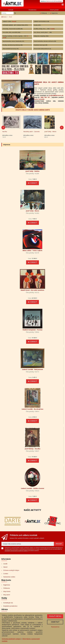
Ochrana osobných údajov (11, 571)
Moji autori (7, 595)
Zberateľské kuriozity (11, 49)
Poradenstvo (32, 10)
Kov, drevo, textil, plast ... (43, 32)
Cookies (6, 574)
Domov (4, 17)
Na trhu (5, 132)
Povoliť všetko (55, 616)
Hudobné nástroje (41, 45)
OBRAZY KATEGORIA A (42, 21)
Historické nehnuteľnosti (42, 49)
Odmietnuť (55, 622)
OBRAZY (10, 21)
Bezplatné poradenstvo (10, 607)
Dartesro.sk (50, 1)
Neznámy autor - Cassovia (31, 132)
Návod (5, 568)
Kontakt (11, 10)
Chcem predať (54, 10)
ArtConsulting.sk (58, 1)
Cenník (5, 564)
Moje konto (7, 592)
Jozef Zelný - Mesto (50, 132)
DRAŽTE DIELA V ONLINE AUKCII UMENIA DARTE (33, 110)
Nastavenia (55, 627)
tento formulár (39, 99)
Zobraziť (32, 184)
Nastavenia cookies (9, 578)
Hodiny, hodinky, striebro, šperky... (15, 37)
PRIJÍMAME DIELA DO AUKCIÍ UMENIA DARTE (49, 83)
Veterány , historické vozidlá (13, 29)
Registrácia (54, 13)
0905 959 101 (45, 97)
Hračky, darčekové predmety (13, 45)
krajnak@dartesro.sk (56, 96)
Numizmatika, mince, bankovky (13, 41)
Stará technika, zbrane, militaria (45, 41)
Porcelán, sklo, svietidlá (12, 32)
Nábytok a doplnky (41, 36)
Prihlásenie (43, 13)
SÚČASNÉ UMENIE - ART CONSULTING (15, 25)
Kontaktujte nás (8, 603)
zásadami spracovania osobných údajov (16, 551)
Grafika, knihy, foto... (44, 29)
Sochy (37, 25)
